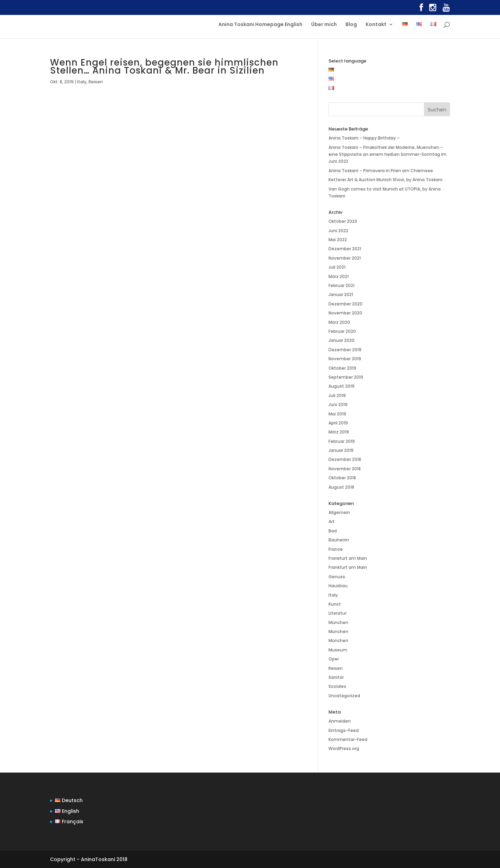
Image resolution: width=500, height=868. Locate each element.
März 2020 (339, 322)
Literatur (337, 613)
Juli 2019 (337, 395)
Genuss (337, 577)
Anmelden (340, 721)
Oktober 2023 (343, 221)
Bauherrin (339, 540)
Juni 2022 (338, 231)
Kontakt (376, 25)
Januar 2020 (341, 340)
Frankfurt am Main (348, 558)
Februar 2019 (342, 441)
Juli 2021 (337, 267)
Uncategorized (344, 696)
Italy (82, 82)
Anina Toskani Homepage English (260, 25)
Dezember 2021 (345, 249)
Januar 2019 (341, 450)
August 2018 (341, 487)
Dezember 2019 (345, 350)
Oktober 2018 (342, 478)
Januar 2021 (341, 294)
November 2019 (345, 359)
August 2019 (341, 386)
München (338, 622)
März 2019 (339, 432)
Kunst (335, 604)
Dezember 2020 (345, 304)
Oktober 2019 (342, 368)
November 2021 (345, 258)
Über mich (324, 25)
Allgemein (339, 512)
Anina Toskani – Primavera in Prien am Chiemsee (381, 171)
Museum (338, 650)
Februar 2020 (342, 331)
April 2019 (338, 423)
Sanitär (336, 677)
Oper (334, 659)
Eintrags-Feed (344, 730)
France (336, 549)
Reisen (96, 82)
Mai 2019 (337, 414)
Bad (333, 531)
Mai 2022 (338, 240)
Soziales (337, 686)
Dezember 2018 (345, 459)
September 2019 (346, 377)
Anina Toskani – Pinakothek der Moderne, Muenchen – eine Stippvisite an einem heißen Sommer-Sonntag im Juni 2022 (387, 154)
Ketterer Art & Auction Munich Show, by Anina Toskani (385, 180)
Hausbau (338, 586)
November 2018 (345, 469)
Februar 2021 (341, 285)
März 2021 (339, 276)
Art (332, 521)
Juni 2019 (338, 404)
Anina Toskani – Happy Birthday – (364, 138)
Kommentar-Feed (348, 739)
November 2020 (345, 313)
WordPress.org (344, 748)
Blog (351, 25)
